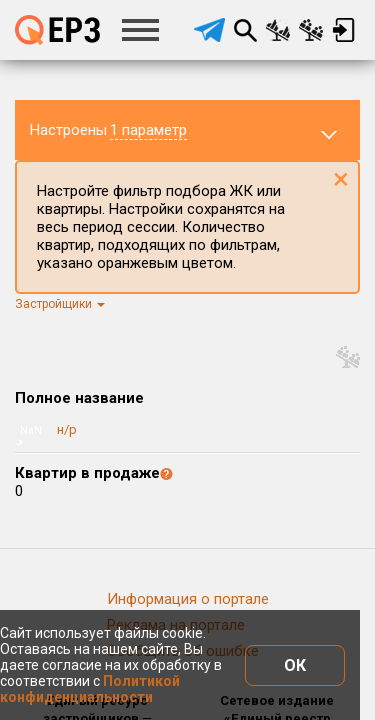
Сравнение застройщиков (311, 30)
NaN (31, 430)
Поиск (245, 30)
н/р (67, 429)
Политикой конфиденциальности (90, 689)
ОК (295, 665)
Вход (344, 30)
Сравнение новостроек (278, 30)
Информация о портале (188, 599)
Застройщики (60, 304)
